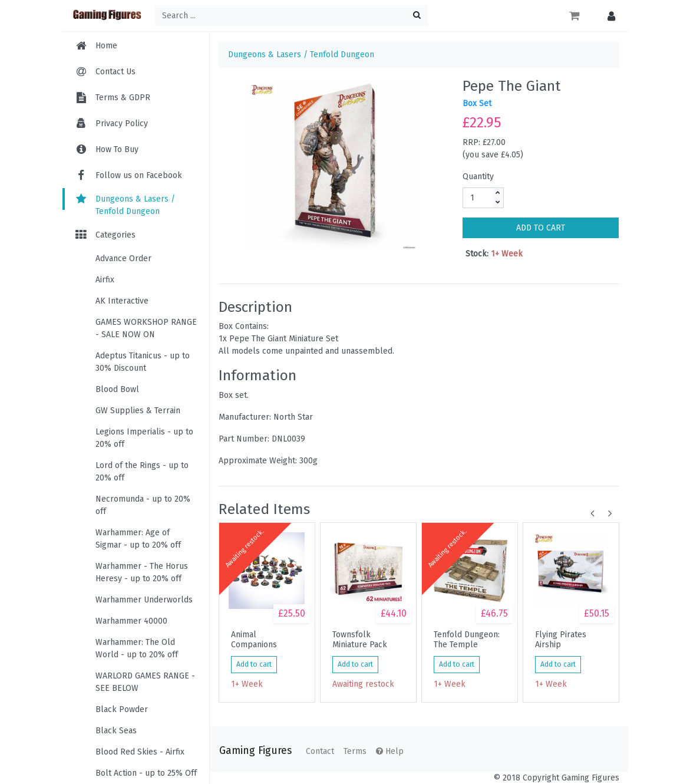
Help (390, 751)
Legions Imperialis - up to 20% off (144, 438)
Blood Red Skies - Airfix (140, 752)
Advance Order (123, 258)
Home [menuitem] (106, 46)
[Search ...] (292, 16)
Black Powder (122, 709)
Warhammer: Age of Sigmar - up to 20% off (138, 539)
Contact (320, 751)
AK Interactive (122, 301)
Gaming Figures (255, 751)
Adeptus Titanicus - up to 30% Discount (143, 362)
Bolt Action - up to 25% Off (146, 773)
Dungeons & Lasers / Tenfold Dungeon (125, 205)
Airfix (105, 280)
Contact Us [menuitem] (115, 72)
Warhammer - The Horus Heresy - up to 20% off (142, 572)
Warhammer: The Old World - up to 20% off (137, 648)
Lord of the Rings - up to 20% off (142, 472)
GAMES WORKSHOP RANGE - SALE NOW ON (146, 328)
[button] (608, 16)
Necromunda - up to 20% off (143, 505)
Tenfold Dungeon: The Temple (467, 640)
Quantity (478, 177)
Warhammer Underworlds (144, 600)
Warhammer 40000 (131, 621)
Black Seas (116, 731)
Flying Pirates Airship (561, 640)
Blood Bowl (117, 389)
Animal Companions (254, 640)
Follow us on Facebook (128, 175)
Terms (355, 751)
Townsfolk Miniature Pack (360, 640)
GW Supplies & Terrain (138, 411)
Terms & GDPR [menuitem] (123, 98)
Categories (105, 235)
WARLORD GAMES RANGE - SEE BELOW (145, 682)
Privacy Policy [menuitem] (122, 123)
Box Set (477, 103)
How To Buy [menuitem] (117, 149)
